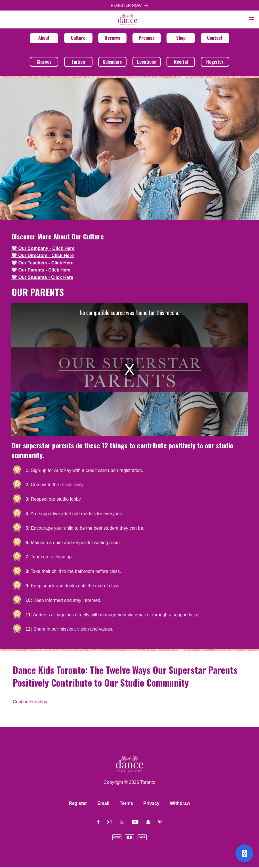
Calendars (112, 62)
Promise (147, 38)
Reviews (112, 38)
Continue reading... (32, 702)
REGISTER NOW (129, 6)
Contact (215, 38)
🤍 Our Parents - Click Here (41, 271)
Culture (78, 38)
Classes (44, 62)
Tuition (78, 62)
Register (215, 62)
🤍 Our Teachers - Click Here (42, 263)
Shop (181, 38)
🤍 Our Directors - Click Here (43, 256)
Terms (126, 804)
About (44, 38)
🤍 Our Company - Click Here (43, 249)
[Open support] (244, 853)
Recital (181, 62)
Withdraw (180, 804)
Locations (147, 62)
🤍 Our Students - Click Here (42, 278)
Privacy (151, 804)
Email (103, 804)
